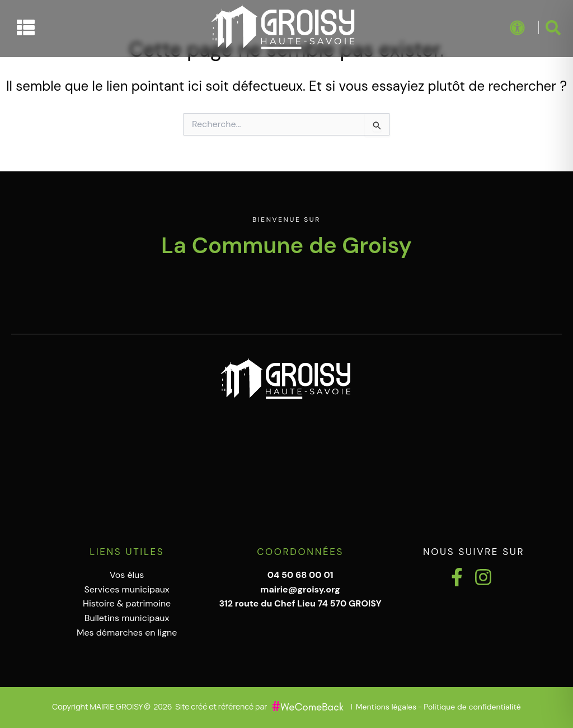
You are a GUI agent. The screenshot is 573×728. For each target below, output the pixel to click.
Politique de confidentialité (472, 707)
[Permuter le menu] (26, 27)
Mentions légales (386, 707)
